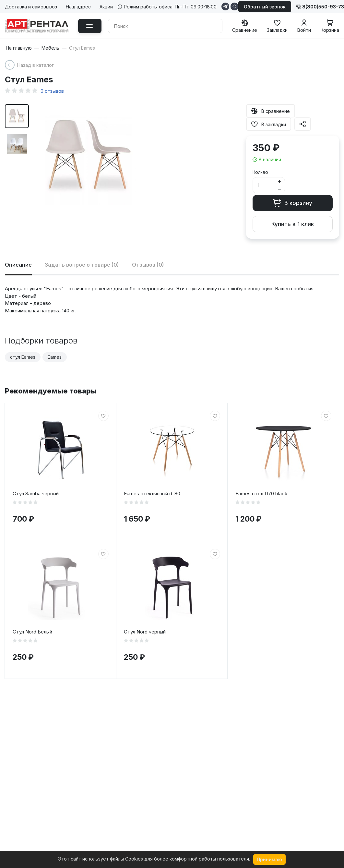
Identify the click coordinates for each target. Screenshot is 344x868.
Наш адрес (78, 7)
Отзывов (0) (148, 265)
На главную (19, 48)
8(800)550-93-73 (320, 7)
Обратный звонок (265, 7)
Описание (18, 265)
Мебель (50, 48)
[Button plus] (279, 181)
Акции (106, 7)
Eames (55, 357)
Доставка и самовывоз (31, 7)
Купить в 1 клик (293, 224)
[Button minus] (279, 189)
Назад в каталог (36, 65)
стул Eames (23, 357)
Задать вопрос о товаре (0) (82, 265)
